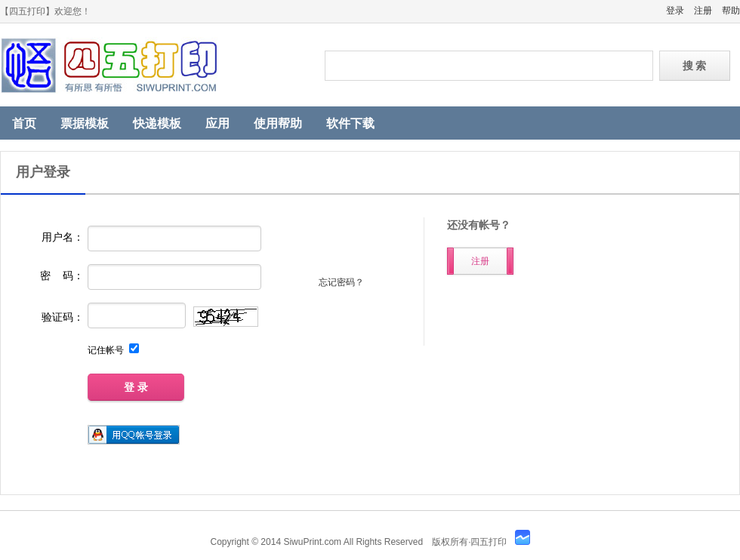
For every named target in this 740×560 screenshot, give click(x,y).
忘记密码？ (341, 282)
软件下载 (350, 123)
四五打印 (151, 65)
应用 (217, 123)
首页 (24, 123)
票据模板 (85, 123)
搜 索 (695, 66)
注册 (703, 11)
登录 (675, 11)
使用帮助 (278, 123)
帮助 (731, 11)
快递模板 (157, 123)
